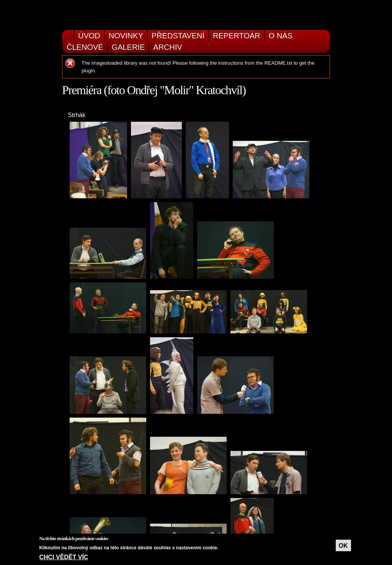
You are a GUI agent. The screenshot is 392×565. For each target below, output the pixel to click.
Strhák (77, 115)
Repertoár (237, 36)
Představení (178, 36)
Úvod (89, 36)
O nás (281, 36)
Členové (85, 47)
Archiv (168, 47)
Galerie (128, 47)
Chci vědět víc (64, 557)
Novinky (126, 36)
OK (343, 546)
